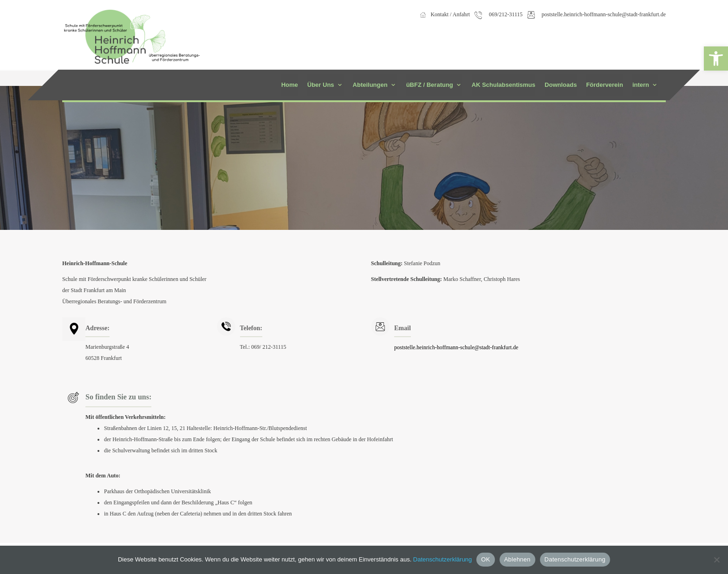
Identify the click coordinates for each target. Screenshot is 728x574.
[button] (716, 59)
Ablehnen (517, 559)
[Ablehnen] (716, 560)
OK (485, 559)
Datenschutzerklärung (442, 559)
